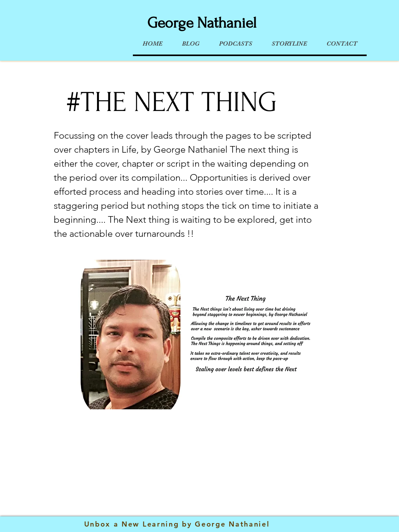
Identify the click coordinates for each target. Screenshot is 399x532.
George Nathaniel (202, 23)
